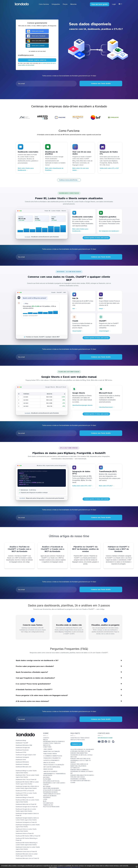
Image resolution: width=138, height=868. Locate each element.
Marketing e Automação (52, 751)
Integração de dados (50, 792)
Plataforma (47, 779)
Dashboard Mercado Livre (24, 767)
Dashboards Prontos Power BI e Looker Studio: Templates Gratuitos (54, 743)
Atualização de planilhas (52, 790)
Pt (120, 4)
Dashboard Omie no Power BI (25, 833)
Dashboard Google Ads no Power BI (27, 807)
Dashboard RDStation (22, 762)
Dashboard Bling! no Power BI (25, 797)
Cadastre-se (76, 744)
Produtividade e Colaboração (54, 765)
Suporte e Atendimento (51, 760)
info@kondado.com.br (105, 738)
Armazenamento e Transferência (54, 774)
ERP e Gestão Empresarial (52, 767)
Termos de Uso (48, 805)
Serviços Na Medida (50, 796)
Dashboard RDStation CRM (24, 745)
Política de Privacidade (51, 807)
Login (114, 4)
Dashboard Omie (21, 760)
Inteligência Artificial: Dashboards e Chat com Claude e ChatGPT (54, 783)
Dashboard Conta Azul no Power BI (26, 851)
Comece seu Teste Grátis (101, 83)
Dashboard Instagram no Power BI (26, 822)
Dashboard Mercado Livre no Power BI (27, 858)
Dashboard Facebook (22, 750)
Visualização (48, 776)
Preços (45, 740)
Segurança (47, 798)
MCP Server (47, 787)
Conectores (47, 747)
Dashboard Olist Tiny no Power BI (26, 779)
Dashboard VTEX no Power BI (25, 791)
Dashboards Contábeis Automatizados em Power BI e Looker (80, 781)
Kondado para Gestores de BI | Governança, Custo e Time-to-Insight (81, 760)
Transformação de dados (52, 794)
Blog (45, 801)
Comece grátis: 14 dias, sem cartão (96, 238)
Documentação (48, 803)
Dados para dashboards (51, 788)
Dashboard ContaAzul (22, 764)
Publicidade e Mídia (50, 754)
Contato (46, 738)
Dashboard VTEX (21, 752)
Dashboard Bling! (21, 740)
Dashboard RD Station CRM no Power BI (28, 836)
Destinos (46, 777)
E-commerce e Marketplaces (53, 756)
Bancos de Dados (49, 763)
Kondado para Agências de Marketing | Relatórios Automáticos (79, 766)
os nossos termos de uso (48, 63)
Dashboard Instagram (22, 757)
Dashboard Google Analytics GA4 (26, 755)
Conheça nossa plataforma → (69, 180)
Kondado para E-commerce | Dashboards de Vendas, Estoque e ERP (82, 771)
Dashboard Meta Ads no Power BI (26, 804)
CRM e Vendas (48, 749)
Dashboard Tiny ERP (22, 743)
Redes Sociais (48, 769)
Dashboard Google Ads (23, 748)
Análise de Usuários (50, 771)
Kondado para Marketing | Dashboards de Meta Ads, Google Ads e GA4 (81, 755)
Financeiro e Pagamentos (52, 758)
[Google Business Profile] (113, 742)
